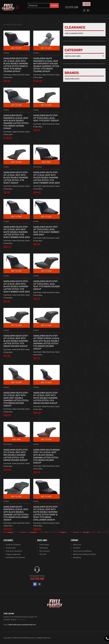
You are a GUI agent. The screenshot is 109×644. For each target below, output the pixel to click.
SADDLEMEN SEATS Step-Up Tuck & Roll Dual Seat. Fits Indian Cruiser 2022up (46, 285)
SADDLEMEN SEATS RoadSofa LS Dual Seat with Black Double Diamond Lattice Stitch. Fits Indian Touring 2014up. (16, 122)
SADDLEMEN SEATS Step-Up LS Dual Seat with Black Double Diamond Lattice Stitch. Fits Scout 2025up (16, 178)
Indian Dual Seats (18, 75)
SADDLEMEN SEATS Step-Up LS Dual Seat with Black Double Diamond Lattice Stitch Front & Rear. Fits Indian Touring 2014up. (16, 65)
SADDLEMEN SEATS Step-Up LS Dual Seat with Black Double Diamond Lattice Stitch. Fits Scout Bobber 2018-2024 (17, 286)
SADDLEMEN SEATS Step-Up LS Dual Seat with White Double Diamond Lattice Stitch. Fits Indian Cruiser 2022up (46, 398)
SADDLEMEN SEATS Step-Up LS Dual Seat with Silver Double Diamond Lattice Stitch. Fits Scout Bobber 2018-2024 (46, 178)
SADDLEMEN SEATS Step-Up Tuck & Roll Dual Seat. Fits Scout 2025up (46, 118)
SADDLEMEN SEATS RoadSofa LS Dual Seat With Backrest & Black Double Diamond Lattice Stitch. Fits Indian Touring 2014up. (46, 65)
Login (87, 4)
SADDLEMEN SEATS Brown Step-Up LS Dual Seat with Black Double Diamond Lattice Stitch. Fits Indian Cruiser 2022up (46, 456)
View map (21, 620)
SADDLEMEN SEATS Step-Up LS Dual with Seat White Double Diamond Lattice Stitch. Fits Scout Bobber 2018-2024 (17, 232)
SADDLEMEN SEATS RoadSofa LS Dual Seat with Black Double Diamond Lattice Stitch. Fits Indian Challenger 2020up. (16, 513)
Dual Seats (7, 75)
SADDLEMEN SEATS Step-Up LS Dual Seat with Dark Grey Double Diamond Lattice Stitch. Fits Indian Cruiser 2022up (16, 399)
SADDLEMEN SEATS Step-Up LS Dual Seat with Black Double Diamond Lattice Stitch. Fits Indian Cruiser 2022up (16, 341)
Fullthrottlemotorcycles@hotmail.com (22, 625)
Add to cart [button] (17, 48)
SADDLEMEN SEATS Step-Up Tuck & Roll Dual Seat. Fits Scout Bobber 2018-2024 (46, 231)
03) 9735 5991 (72, 7)
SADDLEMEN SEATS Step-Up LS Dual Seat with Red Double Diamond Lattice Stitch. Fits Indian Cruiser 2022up (16, 455)
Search (54, 5)
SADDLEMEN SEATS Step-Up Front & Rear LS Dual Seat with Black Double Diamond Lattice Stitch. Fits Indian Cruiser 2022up (46, 342)
